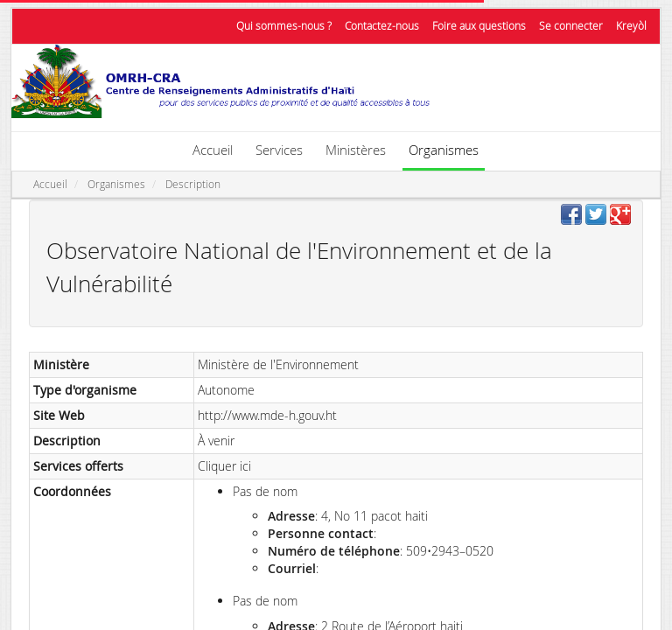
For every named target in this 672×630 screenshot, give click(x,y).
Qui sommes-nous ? (284, 26)
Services (279, 150)
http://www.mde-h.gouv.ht (267, 415)
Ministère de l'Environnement (278, 364)
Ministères (356, 150)
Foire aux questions (479, 26)
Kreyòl (631, 26)
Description (193, 184)
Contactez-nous (382, 26)
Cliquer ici (224, 466)
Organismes (444, 150)
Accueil (213, 150)
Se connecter (571, 26)
